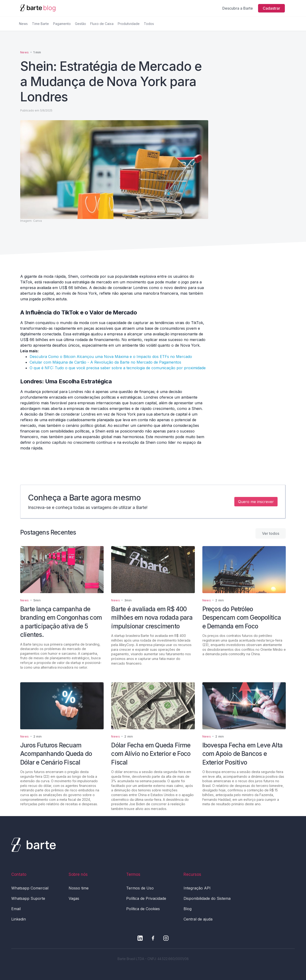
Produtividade (129, 24)
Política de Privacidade (146, 898)
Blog (188, 909)
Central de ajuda (198, 919)
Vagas (74, 898)
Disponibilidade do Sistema (207, 898)
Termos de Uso (140, 888)
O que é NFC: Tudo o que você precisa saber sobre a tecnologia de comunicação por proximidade (118, 368)
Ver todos (271, 533)
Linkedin (19, 919)
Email (16, 909)
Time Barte (40, 24)
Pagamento (62, 24)
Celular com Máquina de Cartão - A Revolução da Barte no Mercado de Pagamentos (105, 362)
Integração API (197, 888)
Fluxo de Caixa (102, 24)
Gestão (80, 24)
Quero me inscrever (256, 502)
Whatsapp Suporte (28, 898)
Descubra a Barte (238, 8)
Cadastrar (271, 8)
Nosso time (79, 888)
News (23, 24)
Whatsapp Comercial (30, 888)
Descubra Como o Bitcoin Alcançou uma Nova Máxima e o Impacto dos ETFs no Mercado (111, 357)
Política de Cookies (143, 909)
